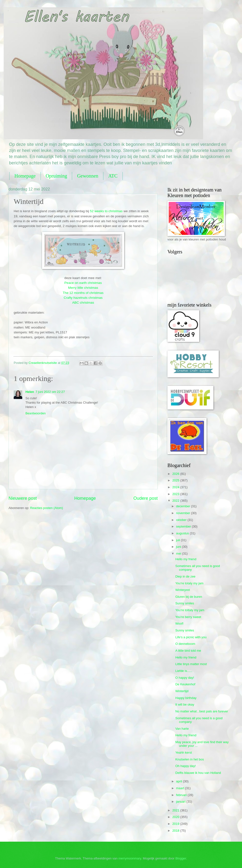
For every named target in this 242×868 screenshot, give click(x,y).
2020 (176, 817)
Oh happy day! (186, 766)
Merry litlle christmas (83, 288)
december (183, 506)
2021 (176, 810)
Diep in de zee (185, 576)
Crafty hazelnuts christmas (83, 298)
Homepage (25, 176)
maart (181, 788)
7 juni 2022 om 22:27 (50, 392)
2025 (176, 480)
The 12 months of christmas (83, 293)
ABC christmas (83, 303)
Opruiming (56, 176)
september (184, 526)
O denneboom (185, 644)
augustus (183, 533)
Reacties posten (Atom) (47, 508)
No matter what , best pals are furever (202, 711)
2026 (176, 474)
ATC (113, 176)
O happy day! (185, 678)
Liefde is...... (184, 671)
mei (179, 554)
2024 (176, 487)
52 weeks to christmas (106, 211)
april (179, 781)
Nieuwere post (23, 498)
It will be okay (185, 704)
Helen (30, 392)
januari (181, 802)
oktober (182, 520)
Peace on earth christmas (83, 283)
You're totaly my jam (189, 583)
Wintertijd (182, 691)
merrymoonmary (130, 858)
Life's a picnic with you (191, 637)
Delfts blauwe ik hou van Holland (198, 773)
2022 (176, 501)
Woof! (179, 624)
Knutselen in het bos (190, 759)
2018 (176, 831)
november (183, 513)
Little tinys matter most (191, 664)
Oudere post (146, 498)
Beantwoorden (36, 413)
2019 (176, 824)
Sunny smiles (185, 603)
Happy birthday (186, 698)
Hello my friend (186, 559)
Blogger (181, 858)
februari (182, 795)
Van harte (182, 729)
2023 (176, 494)
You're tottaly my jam (190, 610)
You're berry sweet (188, 617)
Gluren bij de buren (189, 597)
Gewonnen (88, 176)
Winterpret (182, 590)
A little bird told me (188, 651)
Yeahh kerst (184, 753)
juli (178, 540)
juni (179, 547)
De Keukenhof (185, 684)
